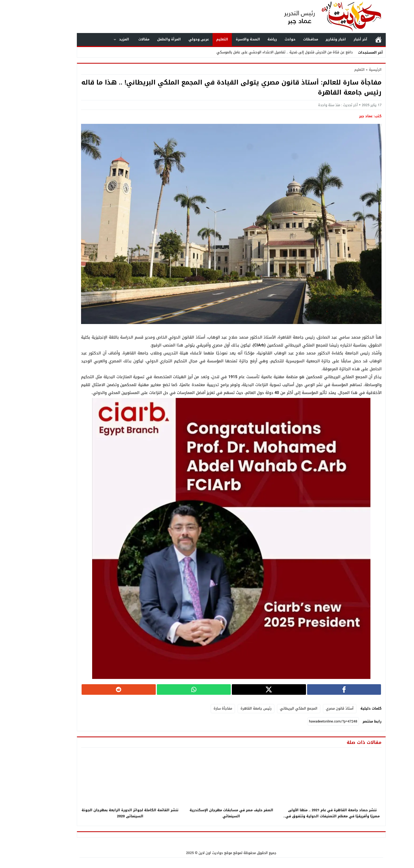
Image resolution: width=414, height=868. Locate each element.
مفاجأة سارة (199, 708)
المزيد (100, 39)
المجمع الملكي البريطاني (274, 708)
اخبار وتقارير (311, 39)
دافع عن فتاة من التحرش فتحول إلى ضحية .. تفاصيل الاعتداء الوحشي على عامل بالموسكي (260, 52)
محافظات (286, 39)
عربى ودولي (174, 39)
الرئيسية (354, 39)
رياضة (248, 39)
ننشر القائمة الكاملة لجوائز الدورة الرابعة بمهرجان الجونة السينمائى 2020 (106, 813)
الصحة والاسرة (224, 39)
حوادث (266, 39)
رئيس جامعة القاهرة (232, 708)
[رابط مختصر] (309, 721)
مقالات (120, 39)
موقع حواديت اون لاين (191, 853)
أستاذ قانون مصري (315, 708)
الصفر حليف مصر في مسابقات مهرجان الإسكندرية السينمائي (207, 813)
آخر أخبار (336, 39)
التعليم (198, 39)
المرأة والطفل (145, 39)
